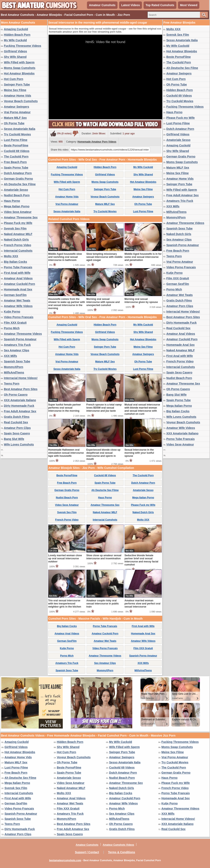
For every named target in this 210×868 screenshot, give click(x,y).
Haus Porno (12, 201)
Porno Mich (12, 328)
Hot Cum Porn (14, 79)
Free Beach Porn (15, 162)
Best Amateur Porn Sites (21, 389)
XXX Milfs (10, 356)
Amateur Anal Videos (18, 278)
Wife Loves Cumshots (19, 444)
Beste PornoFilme (16, 145)
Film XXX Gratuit (15, 323)
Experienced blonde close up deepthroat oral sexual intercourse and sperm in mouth (103, 454)
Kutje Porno (12, 312)
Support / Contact (87, 852)
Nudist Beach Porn (17, 195)
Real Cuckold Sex (16, 422)
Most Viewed (189, 5)
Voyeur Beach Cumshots (21, 101)
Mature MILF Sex (15, 118)
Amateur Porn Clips (17, 428)
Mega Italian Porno (17, 206)
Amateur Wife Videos (18, 306)
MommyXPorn (14, 367)
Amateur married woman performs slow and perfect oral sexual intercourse (142, 604)
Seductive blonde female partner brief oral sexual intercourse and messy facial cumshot (141, 560)
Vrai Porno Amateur (17, 112)
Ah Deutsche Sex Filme (20, 184)
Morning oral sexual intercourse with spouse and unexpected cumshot (103, 302)
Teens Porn (12, 384)
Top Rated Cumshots (160, 5)
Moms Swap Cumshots (20, 68)
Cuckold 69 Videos (17, 151)
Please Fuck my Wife (18, 223)
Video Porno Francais (19, 317)
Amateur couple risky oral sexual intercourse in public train (103, 604)
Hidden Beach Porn (17, 35)
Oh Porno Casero (16, 395)
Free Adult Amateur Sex (20, 411)
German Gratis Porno (18, 179)
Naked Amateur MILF (18, 234)
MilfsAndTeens (14, 372)
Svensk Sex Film (15, 228)
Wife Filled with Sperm (19, 62)
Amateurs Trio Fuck (17, 345)
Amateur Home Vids (18, 96)
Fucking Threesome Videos (23, 46)
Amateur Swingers (17, 107)
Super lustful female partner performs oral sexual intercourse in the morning (64, 408)
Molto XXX (11, 256)
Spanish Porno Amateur (20, 339)
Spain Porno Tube (16, 168)
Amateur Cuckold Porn (19, 284)
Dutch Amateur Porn (18, 173)
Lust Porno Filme (16, 140)
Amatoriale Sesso (16, 190)
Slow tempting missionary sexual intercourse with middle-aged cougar (105, 257)
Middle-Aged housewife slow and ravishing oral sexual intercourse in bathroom (65, 257)
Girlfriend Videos (15, 51)
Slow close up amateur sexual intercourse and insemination (104, 557)
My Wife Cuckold (15, 40)
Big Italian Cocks (15, 262)
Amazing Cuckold (16, 29)
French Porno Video (18, 245)
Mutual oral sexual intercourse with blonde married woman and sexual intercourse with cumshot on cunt (142, 409)
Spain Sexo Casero (17, 433)
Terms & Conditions (122, 852)
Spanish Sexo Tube (17, 361)
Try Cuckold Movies (17, 134)
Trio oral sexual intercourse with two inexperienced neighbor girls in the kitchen (65, 604)
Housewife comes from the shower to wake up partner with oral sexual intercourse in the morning (67, 304)
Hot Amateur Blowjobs (19, 73)
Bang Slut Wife (14, 439)
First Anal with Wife (17, 273)
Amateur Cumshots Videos (118, 845)
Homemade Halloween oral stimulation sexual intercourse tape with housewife (66, 453)
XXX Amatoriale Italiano (20, 400)
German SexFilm (15, 295)
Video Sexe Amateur (18, 212)
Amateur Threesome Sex (21, 217)
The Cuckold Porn (16, 156)
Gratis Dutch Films (17, 417)
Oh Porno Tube (14, 123)
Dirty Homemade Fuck (19, 406)
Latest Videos (131, 5)
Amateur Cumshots (102, 5)
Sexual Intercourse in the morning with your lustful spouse (139, 453)
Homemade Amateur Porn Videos (97, 142)
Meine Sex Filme (15, 90)
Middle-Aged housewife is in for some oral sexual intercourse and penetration (143, 257)
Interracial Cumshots (18, 251)
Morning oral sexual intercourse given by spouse (141, 301)
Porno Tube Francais (18, 267)
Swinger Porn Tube (17, 85)
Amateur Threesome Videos (23, 334)
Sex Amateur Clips (17, 350)
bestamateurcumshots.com (65, 860)
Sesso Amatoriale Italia (20, 129)
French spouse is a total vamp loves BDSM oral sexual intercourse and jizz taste (104, 408)
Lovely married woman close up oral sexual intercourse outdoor (65, 558)
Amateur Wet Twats (17, 300)
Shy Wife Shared (15, 57)
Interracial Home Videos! (21, 378)
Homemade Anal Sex (18, 289)
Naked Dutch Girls (16, 240)
